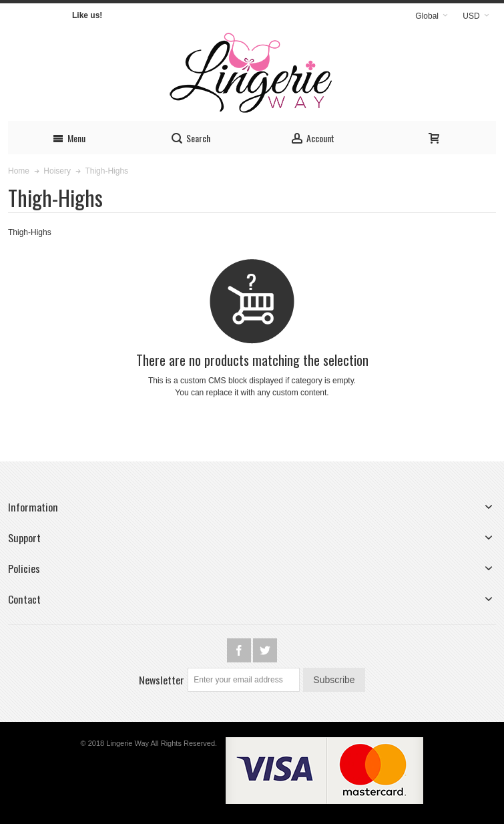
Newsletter (162, 680)
